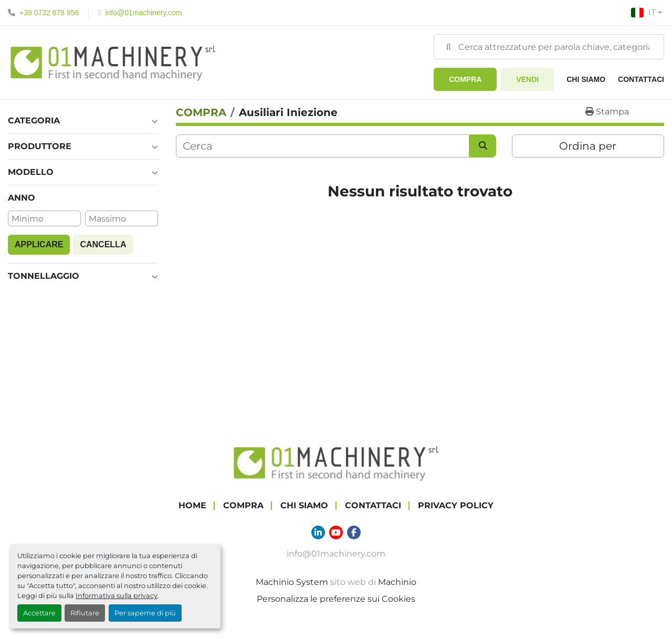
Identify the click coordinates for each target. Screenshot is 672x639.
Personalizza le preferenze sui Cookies (336, 599)
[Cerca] (323, 146)
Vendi (527, 79)
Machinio (397, 582)
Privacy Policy (456, 505)
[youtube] (336, 532)
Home (192, 505)
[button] (465, 79)
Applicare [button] (39, 244)
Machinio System (292, 582)
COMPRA (465, 79)
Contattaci (641, 79)
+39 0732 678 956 (49, 13)
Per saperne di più (145, 613)
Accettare (39, 613)
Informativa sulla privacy (117, 596)
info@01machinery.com (143, 13)
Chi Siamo (586, 79)
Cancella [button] (103, 244)
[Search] (549, 47)
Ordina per (588, 146)
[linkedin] (318, 532)
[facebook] (354, 532)
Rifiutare (85, 613)
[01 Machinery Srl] (336, 462)
